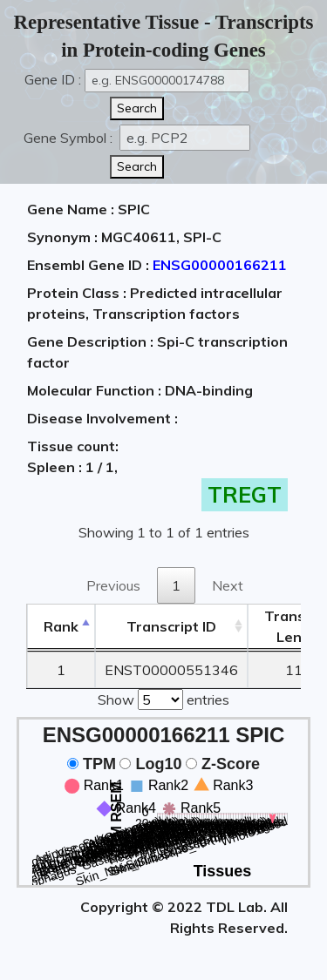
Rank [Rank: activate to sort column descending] (61, 626)
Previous (113, 585)
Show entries (163, 698)
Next (228, 585)
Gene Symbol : (70, 138)
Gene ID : (53, 79)
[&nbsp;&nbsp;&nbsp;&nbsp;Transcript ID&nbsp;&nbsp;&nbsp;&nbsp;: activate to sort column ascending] (171, 627)
